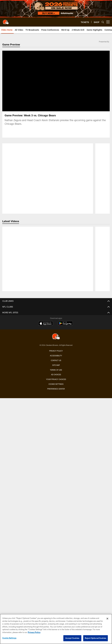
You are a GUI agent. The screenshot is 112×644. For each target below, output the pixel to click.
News (56, 314)
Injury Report (56, 271)
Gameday (56, 460)
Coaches (56, 261)
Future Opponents (56, 437)
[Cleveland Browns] (56, 587)
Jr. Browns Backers (56, 481)
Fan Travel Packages (56, 414)
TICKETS (56, 363)
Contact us (56, 611)
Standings (56, 286)
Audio (56, 330)
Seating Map (56, 394)
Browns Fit (56, 514)
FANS (56, 450)
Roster (56, 255)
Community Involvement (56, 509)
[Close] (107, 619)
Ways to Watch (56, 350)
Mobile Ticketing (56, 399)
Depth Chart (56, 266)
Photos (56, 325)
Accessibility (56, 606)
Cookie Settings (9, 638)
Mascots (56, 471)
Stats (56, 281)
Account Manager (56, 378)
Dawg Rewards (56, 491)
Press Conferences (56, 340)
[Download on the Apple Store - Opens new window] (46, 574)
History (56, 296)
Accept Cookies (72, 638)
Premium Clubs (56, 389)
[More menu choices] (108, 22)
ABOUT (56, 504)
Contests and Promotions (56, 455)
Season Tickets (56, 373)
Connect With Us (56, 540)
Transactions (56, 276)
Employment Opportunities (56, 550)
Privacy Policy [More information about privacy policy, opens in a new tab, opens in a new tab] (34, 632)
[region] (56, 629)
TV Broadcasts (56, 345)
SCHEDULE (56, 422)
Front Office (56, 291)
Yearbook (56, 302)
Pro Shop (56, 525)
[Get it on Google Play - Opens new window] (65, 575)
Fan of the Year (56, 466)
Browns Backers (56, 476)
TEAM (56, 250)
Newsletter (56, 530)
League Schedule (56, 443)
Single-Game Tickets (56, 368)
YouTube (56, 355)
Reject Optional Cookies (96, 638)
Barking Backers (56, 486)
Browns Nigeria (56, 519)
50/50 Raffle (56, 496)
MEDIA (56, 309)
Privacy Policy (56, 601)
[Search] (103, 22)
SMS (56, 535)
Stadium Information (56, 545)
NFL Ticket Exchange (56, 409)
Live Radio (56, 335)
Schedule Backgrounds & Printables (56, 432)
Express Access (56, 404)
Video (56, 320)
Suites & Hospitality (56, 384)
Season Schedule (56, 427)
